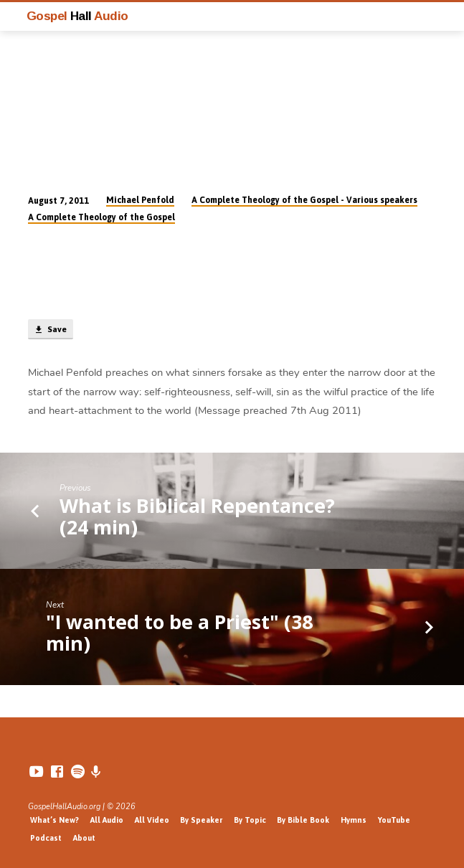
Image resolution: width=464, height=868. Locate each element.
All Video (152, 820)
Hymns (354, 820)
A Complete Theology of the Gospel (101, 217)
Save (50, 330)
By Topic (250, 820)
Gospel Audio (77, 16)
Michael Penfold (140, 200)
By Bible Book (303, 820)
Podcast (46, 838)
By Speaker (201, 820)
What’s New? (55, 820)
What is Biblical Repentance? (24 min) (197, 516)
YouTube (394, 820)
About (84, 838)
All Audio (107, 820)
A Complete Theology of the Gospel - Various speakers (304, 200)
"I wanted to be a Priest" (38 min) (179, 632)
